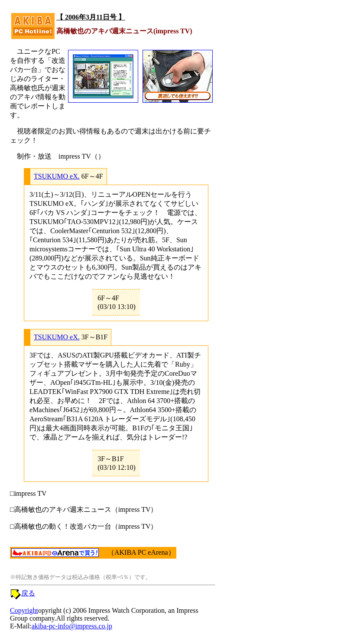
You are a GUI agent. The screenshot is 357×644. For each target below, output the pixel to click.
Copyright (24, 610)
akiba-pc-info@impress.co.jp (72, 626)
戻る (28, 593)
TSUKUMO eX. (57, 176)
